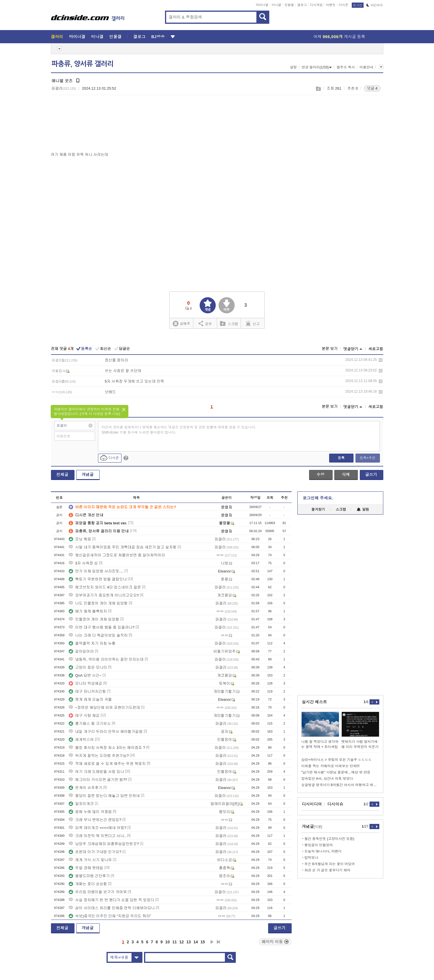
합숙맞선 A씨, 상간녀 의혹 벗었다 (327, 779)
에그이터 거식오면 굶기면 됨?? (98, 780)
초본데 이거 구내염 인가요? (95, 852)
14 (196, 942)
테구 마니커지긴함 (87, 691)
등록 (341, 458)
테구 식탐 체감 (84, 716)
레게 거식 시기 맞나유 (90, 860)
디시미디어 (312, 804)
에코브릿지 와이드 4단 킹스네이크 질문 (105, 587)
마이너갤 (262, 5)
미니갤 (276, 5)
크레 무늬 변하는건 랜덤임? (95, 820)
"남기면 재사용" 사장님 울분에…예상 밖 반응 (336, 772)
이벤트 (331, 5)
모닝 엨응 (80, 539)
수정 (321, 475)
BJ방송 (158, 37)
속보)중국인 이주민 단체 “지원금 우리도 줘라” (110, 916)
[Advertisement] (79, 125)
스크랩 (318, 89)
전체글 (62, 475)
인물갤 (289, 5)
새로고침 (376, 349)
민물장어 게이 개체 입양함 (94, 619)
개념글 (88, 475)
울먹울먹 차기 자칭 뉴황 (92, 643)
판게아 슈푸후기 (86, 788)
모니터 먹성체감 (86, 683)
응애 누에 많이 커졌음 (90, 812)
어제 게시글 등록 (339, 37)
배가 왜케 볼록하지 (88, 611)
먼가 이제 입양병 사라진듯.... (96, 571)
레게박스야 (81, 740)
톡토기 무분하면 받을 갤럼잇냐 (98, 579)
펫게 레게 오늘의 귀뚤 (90, 699)
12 (182, 942)
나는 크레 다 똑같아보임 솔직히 (98, 635)
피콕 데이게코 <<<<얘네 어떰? (97, 828)
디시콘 (344, 5)
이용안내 (366, 67)
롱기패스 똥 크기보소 (90, 724)
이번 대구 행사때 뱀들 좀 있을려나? (102, 627)
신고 (253, 323)
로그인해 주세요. (318, 498)
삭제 (381, 360)
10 (168, 942)
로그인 (358, 5)
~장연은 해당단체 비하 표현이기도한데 (104, 708)
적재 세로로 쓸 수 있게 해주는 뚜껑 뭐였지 (107, 764)
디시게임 (316, 5)
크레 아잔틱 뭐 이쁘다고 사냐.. (97, 836)
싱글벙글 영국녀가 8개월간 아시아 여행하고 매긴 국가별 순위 (340, 785)
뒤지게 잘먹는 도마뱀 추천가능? (99, 756)
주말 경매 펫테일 (86, 868)
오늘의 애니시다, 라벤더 (323, 851)
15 (203, 942)
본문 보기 (330, 349)
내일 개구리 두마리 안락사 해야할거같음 (106, 732)
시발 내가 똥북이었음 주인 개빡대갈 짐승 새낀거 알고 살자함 (123, 547)
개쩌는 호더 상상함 (88, 884)
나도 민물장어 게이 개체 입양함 (98, 603)
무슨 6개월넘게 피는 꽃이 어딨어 (330, 864)
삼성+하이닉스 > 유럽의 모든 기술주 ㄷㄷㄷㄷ (337, 760)
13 (189, 942)
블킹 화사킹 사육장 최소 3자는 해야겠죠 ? (107, 748)
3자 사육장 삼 (83, 563)
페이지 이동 (275, 942)
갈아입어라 (81, 651)
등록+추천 (367, 458)
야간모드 (375, 5)
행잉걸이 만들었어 (319, 845)
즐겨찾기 (318, 509)
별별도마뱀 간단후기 (89, 876)
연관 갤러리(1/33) (317, 67)
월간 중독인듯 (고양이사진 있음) (329, 839)
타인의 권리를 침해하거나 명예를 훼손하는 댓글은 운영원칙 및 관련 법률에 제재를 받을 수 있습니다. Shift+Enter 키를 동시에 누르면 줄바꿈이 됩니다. (179, 430)
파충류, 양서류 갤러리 (83, 64)
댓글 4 (372, 88)
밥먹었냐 (311, 858)
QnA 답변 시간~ (85, 675)
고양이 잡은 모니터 (88, 667)
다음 (212, 942)
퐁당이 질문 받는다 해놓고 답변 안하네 (104, 796)
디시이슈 (335, 804)
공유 (205, 323)
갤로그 (302, 5)
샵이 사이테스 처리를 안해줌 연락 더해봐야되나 (112, 908)
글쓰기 (371, 475)
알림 (363, 509)
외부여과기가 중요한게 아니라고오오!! (104, 595)
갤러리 (57, 37)
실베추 (181, 324)
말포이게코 (81, 804)
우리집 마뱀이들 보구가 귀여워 (98, 892)
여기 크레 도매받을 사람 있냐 (96, 772)
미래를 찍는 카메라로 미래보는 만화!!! (330, 766)
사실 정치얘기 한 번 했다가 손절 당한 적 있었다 (111, 900)
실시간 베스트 (315, 702)
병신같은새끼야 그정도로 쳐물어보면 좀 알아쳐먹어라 (117, 555)
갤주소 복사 (346, 67)
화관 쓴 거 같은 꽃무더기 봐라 (328, 870)
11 (174, 942)
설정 (293, 67)
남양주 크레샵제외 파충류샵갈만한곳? (104, 844)
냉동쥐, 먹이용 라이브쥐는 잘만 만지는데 (106, 659)
